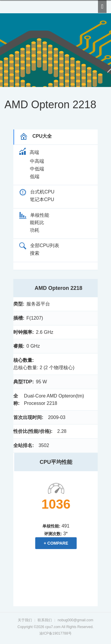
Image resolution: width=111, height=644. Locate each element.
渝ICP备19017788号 (55, 633)
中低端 (37, 169)
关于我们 (25, 620)
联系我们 (45, 620)
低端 (35, 176)
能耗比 (37, 222)
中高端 (37, 161)
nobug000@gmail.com (75, 620)
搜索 (35, 253)
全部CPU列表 (39, 245)
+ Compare (56, 543)
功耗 (35, 230)
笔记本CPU (42, 199)
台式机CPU (37, 192)
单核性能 (34, 215)
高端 (29, 152)
